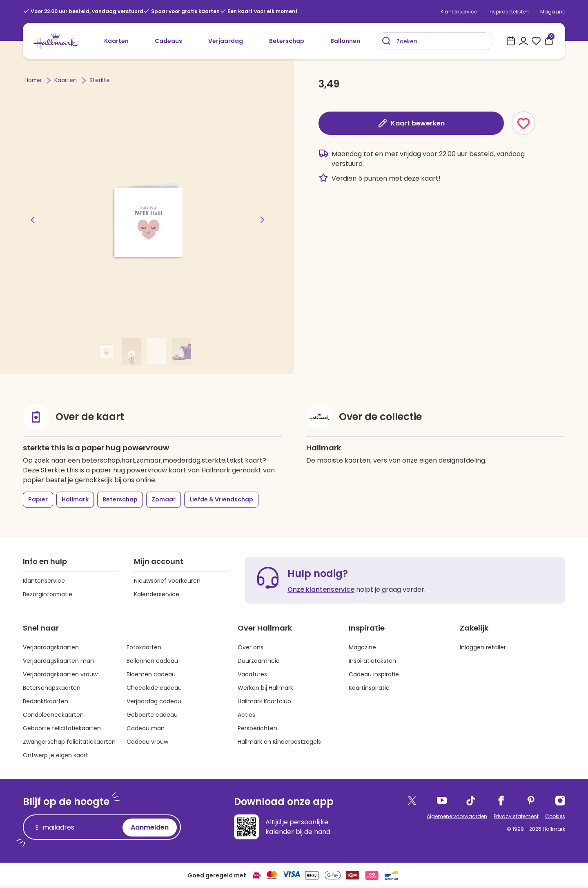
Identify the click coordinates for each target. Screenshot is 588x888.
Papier (38, 499)
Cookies (555, 816)
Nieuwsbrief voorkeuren (167, 581)
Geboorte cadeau (152, 715)
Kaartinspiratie (369, 688)
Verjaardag (226, 41)
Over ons (251, 647)
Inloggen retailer (483, 647)
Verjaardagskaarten (51, 647)
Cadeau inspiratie (374, 674)
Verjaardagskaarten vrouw (60, 674)
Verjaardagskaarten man (58, 661)
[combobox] (434, 41)
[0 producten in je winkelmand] (549, 41)
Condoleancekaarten (53, 715)
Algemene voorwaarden (457, 816)
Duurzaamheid (259, 661)
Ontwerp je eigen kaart (56, 755)
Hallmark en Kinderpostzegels (279, 742)
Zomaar (164, 499)
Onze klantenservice (321, 589)
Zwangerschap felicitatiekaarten (69, 742)
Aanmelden (150, 827)
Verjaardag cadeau (154, 701)
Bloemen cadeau (151, 674)
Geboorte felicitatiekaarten (62, 728)
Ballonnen (345, 41)
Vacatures (252, 674)
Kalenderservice (157, 594)
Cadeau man (146, 728)
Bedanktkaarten (46, 701)
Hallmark (75, 499)
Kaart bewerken (411, 123)
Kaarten (116, 41)
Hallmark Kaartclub (264, 701)
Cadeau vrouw (147, 742)
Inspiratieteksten (509, 12)
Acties (246, 715)
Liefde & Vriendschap (221, 499)
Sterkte (100, 80)
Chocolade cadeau (154, 688)
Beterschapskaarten (52, 688)
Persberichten (257, 728)
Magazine (553, 12)
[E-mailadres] (75, 828)
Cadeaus (168, 41)
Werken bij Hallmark (265, 688)
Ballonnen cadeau (152, 661)
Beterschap (287, 41)
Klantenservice (459, 12)
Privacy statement (516, 816)
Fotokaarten (144, 647)
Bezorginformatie (48, 594)
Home (34, 80)
